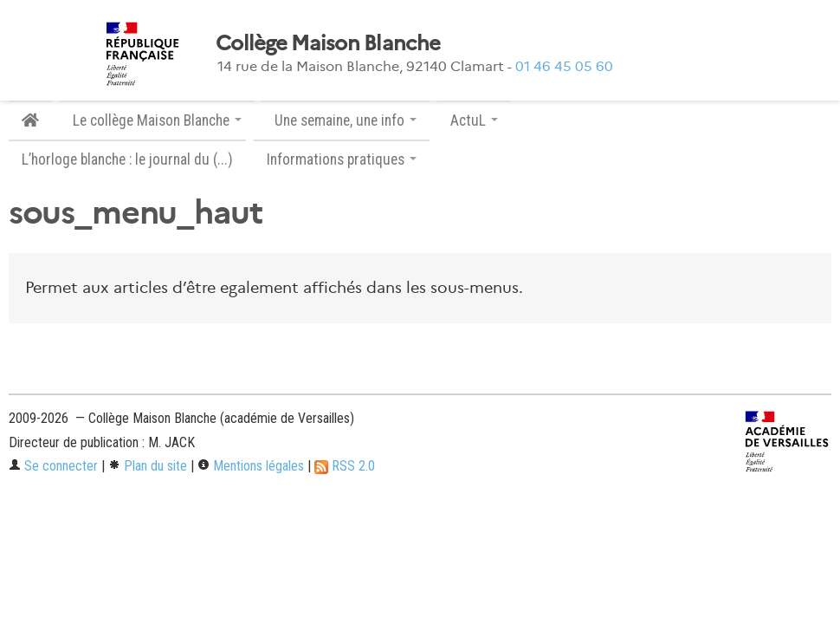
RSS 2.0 (345, 466)
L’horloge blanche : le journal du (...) (127, 159)
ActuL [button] (474, 120)
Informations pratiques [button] (342, 159)
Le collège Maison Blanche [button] (157, 120)
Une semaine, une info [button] (346, 120)
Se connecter (53, 466)
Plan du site (148, 466)
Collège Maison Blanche (328, 43)
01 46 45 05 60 (564, 66)
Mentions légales (251, 466)
